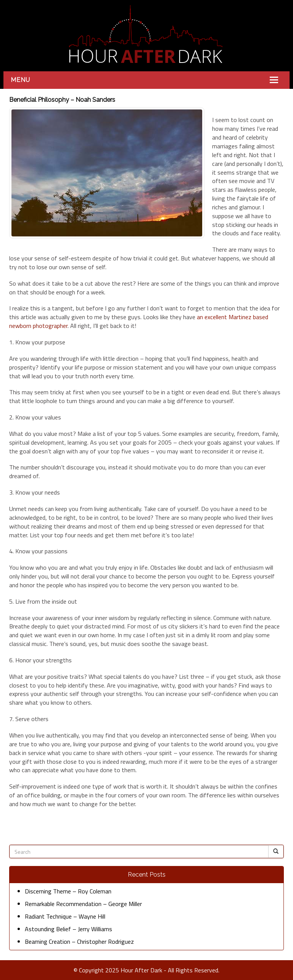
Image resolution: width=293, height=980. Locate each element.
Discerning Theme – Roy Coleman (68, 891)
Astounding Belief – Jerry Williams (68, 929)
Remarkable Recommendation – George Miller (83, 904)
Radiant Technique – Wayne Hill (65, 916)
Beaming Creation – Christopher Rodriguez (79, 941)
